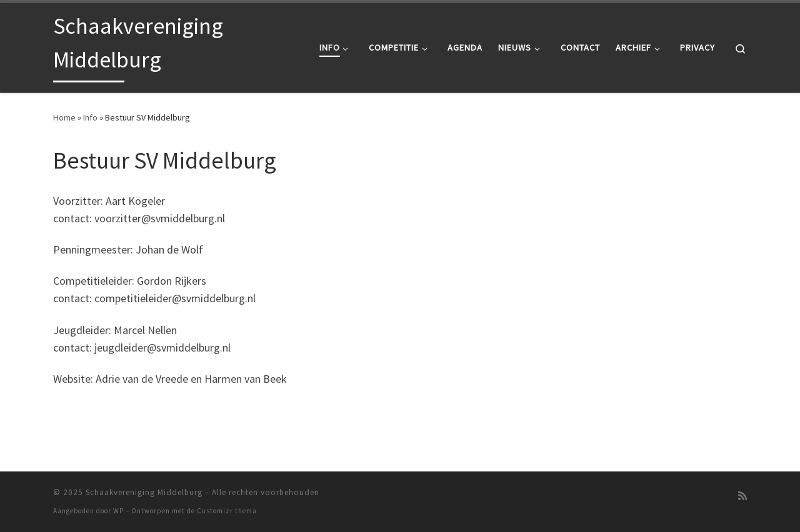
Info (90, 117)
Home (64, 117)
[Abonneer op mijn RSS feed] (742, 496)
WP (118, 511)
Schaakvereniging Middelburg (144, 492)
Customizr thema (227, 511)
